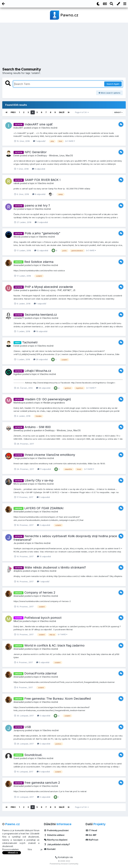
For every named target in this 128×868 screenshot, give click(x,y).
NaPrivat (92, 840)
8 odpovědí (39, 194)
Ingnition (18, 374)
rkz (15, 209)
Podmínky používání (56, 830)
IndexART (18, 128)
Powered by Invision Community (64, 864)
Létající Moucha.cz (38, 371)
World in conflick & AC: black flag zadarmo (54, 645)
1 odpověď (39, 141)
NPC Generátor (36, 152)
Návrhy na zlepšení (56, 840)
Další (62, 112)
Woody (17, 237)
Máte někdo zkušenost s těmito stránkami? (55, 567)
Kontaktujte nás (64, 857)
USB (28, 727)
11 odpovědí (44, 469)
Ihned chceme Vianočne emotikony (50, 455)
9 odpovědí (43, 772)
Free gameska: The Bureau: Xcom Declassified (58, 698)
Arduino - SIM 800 (38, 427)
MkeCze (18, 621)
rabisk (17, 183)
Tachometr (30, 342)
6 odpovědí (39, 169)
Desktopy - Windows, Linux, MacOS (55, 155)
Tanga (17, 458)
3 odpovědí (41, 222)
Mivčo (17, 484)
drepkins (18, 571)
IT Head (91, 830)
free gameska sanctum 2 (42, 783)
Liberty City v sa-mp (39, 480)
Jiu (15, 543)
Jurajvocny (19, 730)
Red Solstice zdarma (39, 262)
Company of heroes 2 (40, 592)
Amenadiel (19, 265)
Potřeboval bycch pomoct (43, 618)
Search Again (113, 84)
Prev (13, 112)
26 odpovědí (41, 359)
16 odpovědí (40, 331)
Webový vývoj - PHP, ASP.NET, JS (58, 290)
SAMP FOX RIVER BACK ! (43, 180)
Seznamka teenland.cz (41, 315)
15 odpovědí (44, 556)
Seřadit (118, 112)
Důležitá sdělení (54, 835)
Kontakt (50, 849)
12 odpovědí (41, 250)
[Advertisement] (64, 46)
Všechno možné (49, 128)
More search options (109, 93)
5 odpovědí (43, 497)
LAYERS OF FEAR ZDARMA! (44, 508)
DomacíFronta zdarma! (41, 673)
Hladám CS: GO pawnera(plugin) (48, 399)
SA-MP (91, 835)
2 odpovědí (44, 744)
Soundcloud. (33, 755)
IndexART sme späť (39, 124)
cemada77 (19, 318)
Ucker (17, 290)
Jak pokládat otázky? (57, 844)
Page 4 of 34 (82, 112)
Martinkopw (19, 402)
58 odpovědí (43, 388)
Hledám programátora (54, 402)
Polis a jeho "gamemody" (42, 233)
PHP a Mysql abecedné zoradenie (49, 287)
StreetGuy (19, 430)
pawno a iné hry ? (37, 205)
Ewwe (16, 155)
